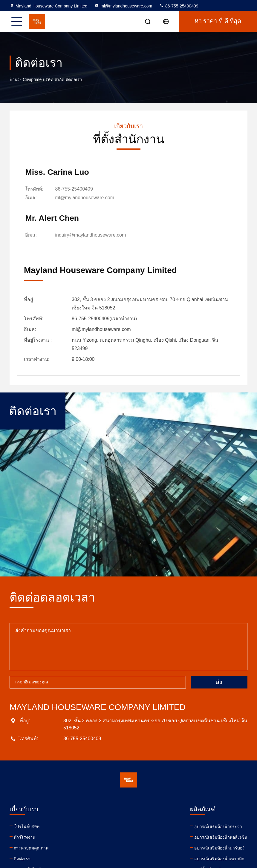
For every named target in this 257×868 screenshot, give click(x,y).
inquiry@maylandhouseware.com (203, 190)
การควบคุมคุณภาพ (31, 810)
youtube (155, 829)
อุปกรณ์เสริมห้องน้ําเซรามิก (104, 821)
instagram (195, 829)
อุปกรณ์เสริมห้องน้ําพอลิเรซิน (105, 799)
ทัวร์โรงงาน (25, 799)
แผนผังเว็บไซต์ (27, 832)
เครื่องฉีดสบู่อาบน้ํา (96, 842)
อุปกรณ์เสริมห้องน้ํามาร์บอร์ (104, 810)
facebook (168, 829)
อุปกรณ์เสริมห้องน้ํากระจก (102, 789)
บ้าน (14, 79)
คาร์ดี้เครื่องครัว (93, 832)
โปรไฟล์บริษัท (27, 789)
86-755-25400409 (179, 6)
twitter (181, 829)
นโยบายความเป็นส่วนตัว (37, 842)
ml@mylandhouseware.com (123, 6)
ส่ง (219, 644)
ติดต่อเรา (22, 821)
